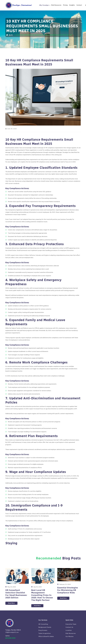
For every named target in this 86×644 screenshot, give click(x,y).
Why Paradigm (44, 5)
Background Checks (45, 627)
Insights (72, 5)
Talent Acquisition (45, 633)
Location (69, 630)
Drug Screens (43, 630)
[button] (45, 5)
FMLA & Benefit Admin (46, 636)
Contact (79, 5)
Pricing (65, 5)
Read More (11, 610)
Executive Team (71, 624)
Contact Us (69, 627)
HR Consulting (43, 624)
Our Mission (69, 636)
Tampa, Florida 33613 (13, 630)
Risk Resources (56, 5)
